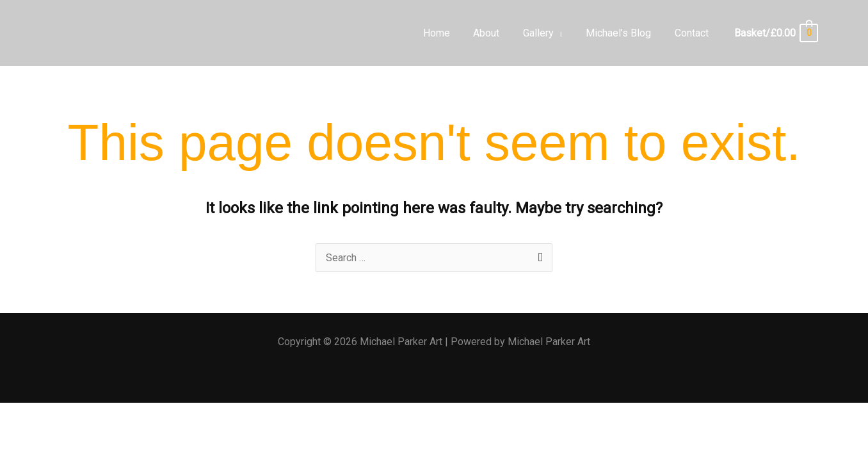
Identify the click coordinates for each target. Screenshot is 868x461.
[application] (566, 33)
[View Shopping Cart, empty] (776, 33)
